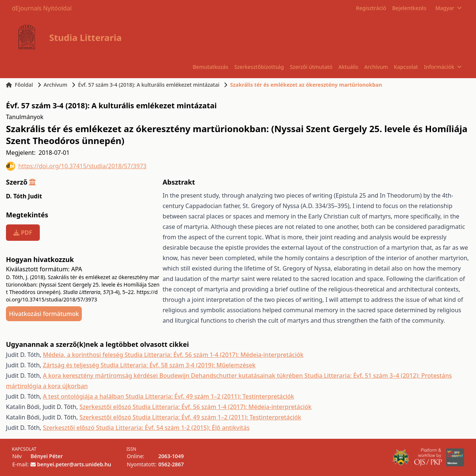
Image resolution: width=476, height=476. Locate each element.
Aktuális (348, 67)
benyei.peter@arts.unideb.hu (74, 464)
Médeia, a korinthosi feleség (84, 355)
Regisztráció (371, 8)
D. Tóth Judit (24, 196)
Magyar (448, 8)
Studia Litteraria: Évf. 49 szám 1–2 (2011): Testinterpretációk (210, 396)
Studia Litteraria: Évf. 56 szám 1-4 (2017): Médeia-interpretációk (214, 355)
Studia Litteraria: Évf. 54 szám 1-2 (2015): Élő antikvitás (173, 428)
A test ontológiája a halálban (84, 396)
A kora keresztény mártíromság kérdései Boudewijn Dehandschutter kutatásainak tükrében (173, 376)
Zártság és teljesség (72, 365)
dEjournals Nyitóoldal (42, 8)
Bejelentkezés (409, 8)
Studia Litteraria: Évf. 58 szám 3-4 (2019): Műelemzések (178, 365)
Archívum (376, 67)
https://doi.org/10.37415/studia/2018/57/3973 (76, 166)
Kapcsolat (406, 67)
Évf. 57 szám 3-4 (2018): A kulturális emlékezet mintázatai (149, 85)
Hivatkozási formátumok (44, 314)
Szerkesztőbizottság (259, 67)
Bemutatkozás (210, 67)
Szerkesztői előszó (106, 407)
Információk (443, 67)
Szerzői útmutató (311, 67)
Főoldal (20, 85)
